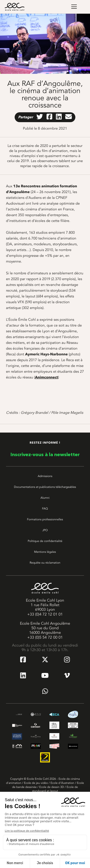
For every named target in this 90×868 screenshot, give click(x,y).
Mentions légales (45, 552)
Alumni (45, 498)
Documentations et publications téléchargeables (45, 487)
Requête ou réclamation (45, 563)
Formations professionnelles (45, 519)
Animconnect (47, 377)
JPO (45, 530)
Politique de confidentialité (45, 541)
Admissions (45, 476)
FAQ (45, 509)
